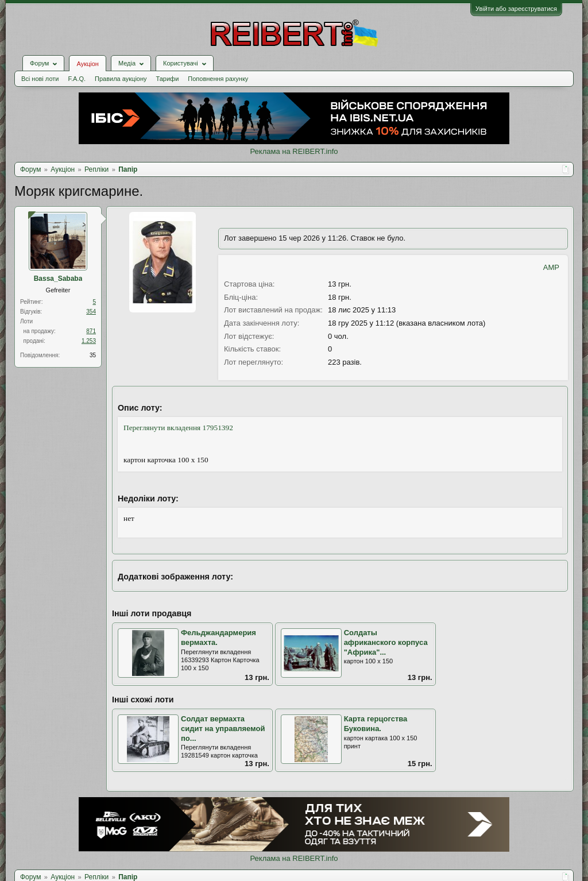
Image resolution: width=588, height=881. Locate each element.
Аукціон (87, 64)
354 (91, 312)
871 (91, 331)
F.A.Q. (77, 79)
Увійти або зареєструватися (516, 9)
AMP (551, 267)
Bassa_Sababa (58, 279)
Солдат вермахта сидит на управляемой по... (223, 728)
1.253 (89, 341)
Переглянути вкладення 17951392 (178, 428)
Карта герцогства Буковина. (376, 724)
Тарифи (168, 79)
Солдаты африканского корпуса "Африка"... (386, 642)
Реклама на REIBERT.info (294, 151)
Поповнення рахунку (218, 79)
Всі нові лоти (40, 79)
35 (93, 355)
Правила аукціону (121, 79)
